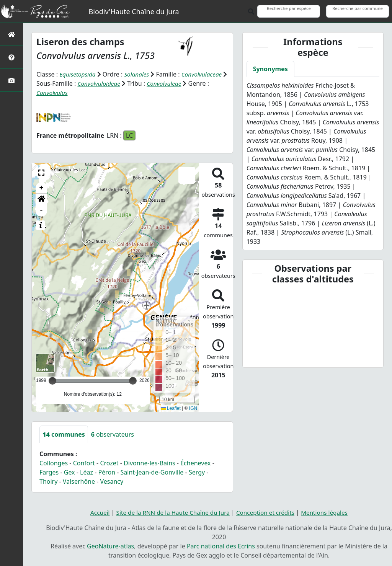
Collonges (54, 463)
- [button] (42, 211)
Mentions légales (329, 512)
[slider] (133, 381)
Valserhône (79, 481)
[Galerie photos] (11, 80)
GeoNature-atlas (110, 546)
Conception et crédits (267, 512)
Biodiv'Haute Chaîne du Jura (134, 11)
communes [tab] (64, 434)
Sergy (197, 472)
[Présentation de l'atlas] (11, 57)
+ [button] (42, 188)
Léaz (87, 472)
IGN (193, 408)
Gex (69, 472)
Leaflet (171, 408)
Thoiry (48, 481)
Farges (49, 472)
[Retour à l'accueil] (11, 34)
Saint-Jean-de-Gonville (152, 472)
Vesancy (112, 481)
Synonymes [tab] (270, 69)
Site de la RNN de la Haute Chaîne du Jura (171, 512)
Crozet (109, 463)
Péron (107, 472)
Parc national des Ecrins (221, 546)
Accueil (95, 512)
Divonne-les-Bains (149, 463)
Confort (84, 463)
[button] (41, 173)
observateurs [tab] (113, 434)
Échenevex (195, 463)
